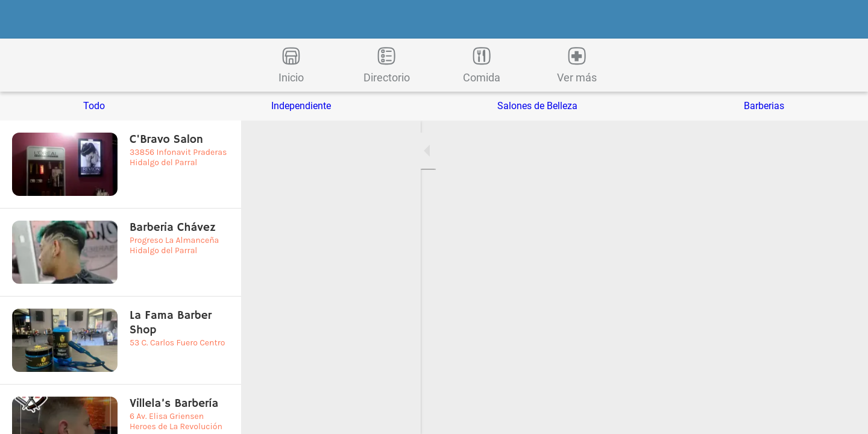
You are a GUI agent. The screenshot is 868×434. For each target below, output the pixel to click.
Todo (94, 106)
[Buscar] (844, 19)
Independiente (301, 106)
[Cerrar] (24, 19)
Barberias (764, 106)
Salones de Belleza (537, 106)
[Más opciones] (577, 65)
